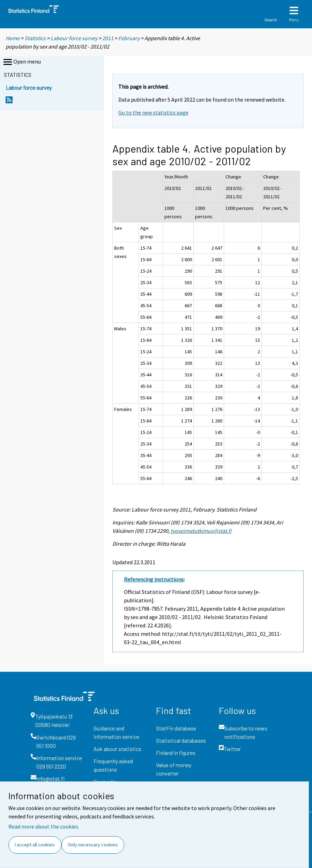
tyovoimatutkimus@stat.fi (201, 531)
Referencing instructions (154, 579)
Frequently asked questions (113, 765)
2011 (108, 38)
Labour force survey (74, 38)
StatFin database (176, 728)
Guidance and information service (116, 732)
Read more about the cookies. (44, 826)
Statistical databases (181, 740)
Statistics (35, 38)
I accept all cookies (35, 845)
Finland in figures (176, 753)
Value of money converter (174, 769)
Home (13, 38)
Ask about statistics (117, 749)
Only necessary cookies (93, 845)
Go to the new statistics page (153, 112)
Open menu (21, 62)
